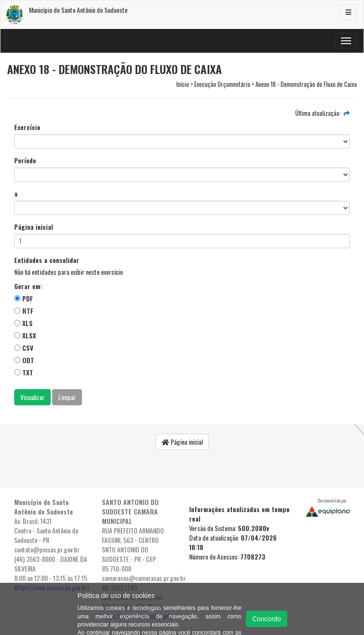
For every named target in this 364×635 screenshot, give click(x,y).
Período (25, 160)
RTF (24, 311)
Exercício (27, 127)
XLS (23, 323)
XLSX (25, 335)
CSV (24, 348)
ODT (24, 360)
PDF (24, 298)
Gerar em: (28, 286)
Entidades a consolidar (47, 260)
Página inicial (34, 227)
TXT (24, 372)
